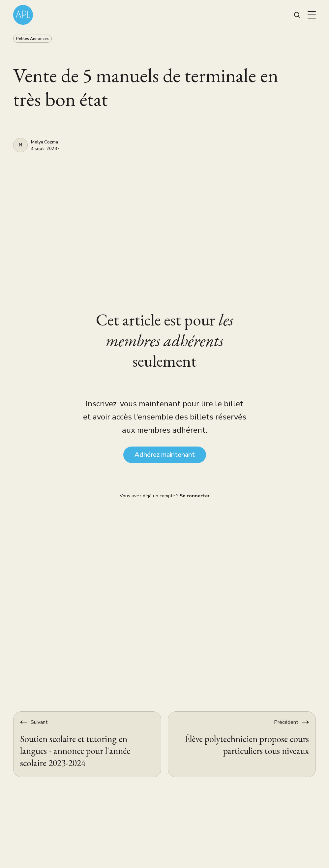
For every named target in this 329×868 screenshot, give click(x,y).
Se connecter (195, 496)
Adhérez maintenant (165, 455)
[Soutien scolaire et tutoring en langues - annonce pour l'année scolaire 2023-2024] (87, 744)
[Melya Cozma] (20, 145)
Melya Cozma (45, 142)
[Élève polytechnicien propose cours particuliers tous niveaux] (242, 744)
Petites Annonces (32, 39)
